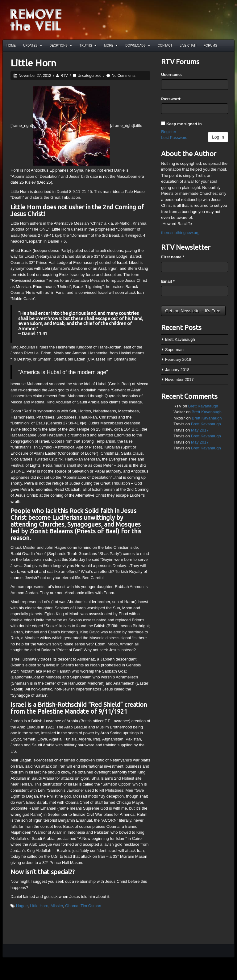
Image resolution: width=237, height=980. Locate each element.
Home (11, 46)
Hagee (22, 906)
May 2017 (200, 430)
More (111, 46)
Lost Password (174, 138)
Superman (174, 350)
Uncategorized (89, 76)
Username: (171, 75)
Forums (210, 46)
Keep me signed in (184, 124)
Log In (218, 137)
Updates (33, 46)
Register (168, 132)
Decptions (61, 46)
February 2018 (178, 359)
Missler (57, 906)
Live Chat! (188, 46)
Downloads (138, 46)
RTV (64, 76)
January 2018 (177, 370)
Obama (72, 906)
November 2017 (179, 379)
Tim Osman (91, 906)
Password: (171, 99)
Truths (88, 46)
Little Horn (33, 63)
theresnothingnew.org (180, 233)
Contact (165, 46)
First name (173, 257)
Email (168, 281)
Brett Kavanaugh (180, 339)
